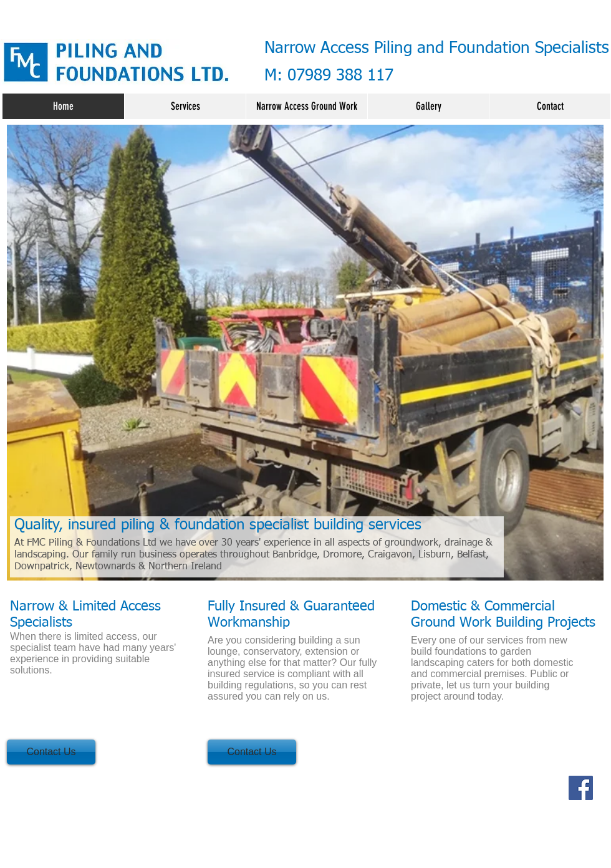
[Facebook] (581, 788)
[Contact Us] (51, 752)
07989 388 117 (340, 76)
